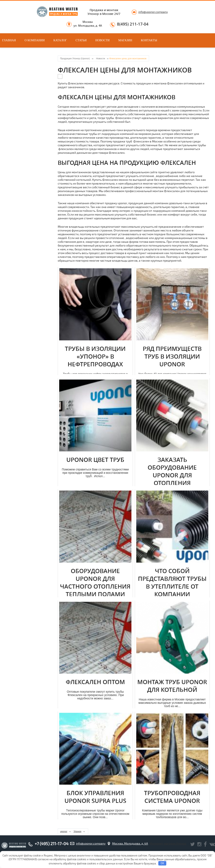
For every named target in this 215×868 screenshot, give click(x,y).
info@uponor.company (153, 12)
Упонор (77, 831)
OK (162, 863)
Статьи (81, 40)
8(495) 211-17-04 (133, 24)
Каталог (60, 40)
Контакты (149, 40)
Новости (102, 40)
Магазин (125, 40)
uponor (64, 831)
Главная (9, 40)
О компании (35, 40)
